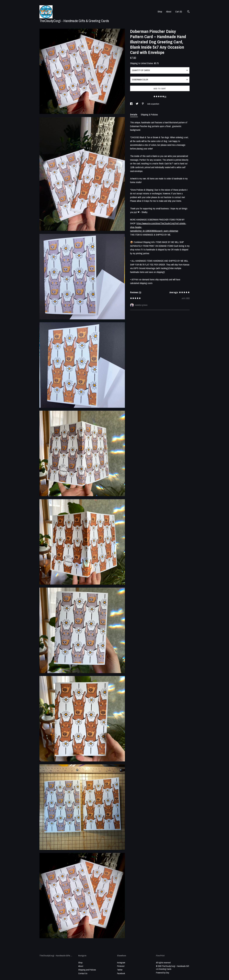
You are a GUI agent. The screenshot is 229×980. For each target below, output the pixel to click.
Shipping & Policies (149, 115)
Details (134, 115)
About (169, 12)
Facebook (121, 973)
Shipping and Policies (87, 970)
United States (147, 63)
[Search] (188, 12)
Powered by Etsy (163, 973)
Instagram (121, 963)
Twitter (120, 970)
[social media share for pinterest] (143, 104)
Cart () (179, 12)
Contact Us (83, 973)
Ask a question (153, 104)
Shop (160, 12)
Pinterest (121, 966)
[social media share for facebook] (132, 104)
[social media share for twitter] (137, 104)
